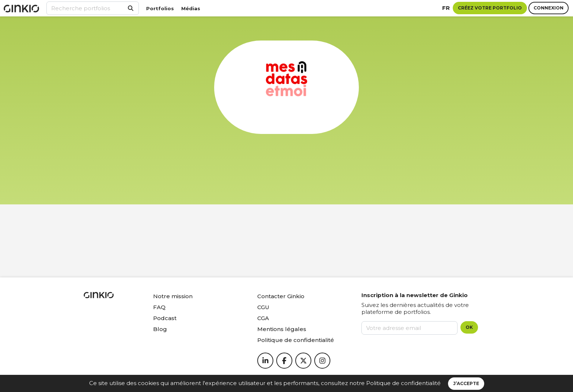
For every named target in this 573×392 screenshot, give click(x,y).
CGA (263, 318)
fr (446, 8)
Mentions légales (282, 329)
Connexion (549, 8)
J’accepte (466, 383)
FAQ (159, 307)
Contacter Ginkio (281, 296)
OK (469, 327)
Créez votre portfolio (490, 8)
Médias (191, 8)
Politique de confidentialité (403, 383)
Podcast (165, 318)
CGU (263, 307)
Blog (160, 329)
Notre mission (173, 296)
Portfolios (160, 8)
